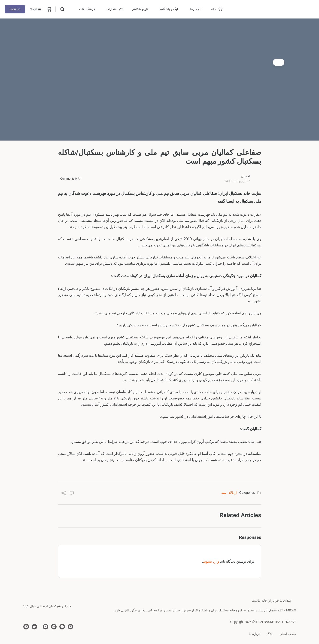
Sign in (36, 9)
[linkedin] (46, 627)
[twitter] (34, 627)
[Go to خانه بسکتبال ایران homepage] (280, 9)
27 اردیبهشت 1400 (237, 181)
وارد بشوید (211, 561)
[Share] (64, 494)
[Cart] (49, 9)
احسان (246, 176)
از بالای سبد (229, 493)
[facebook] (62, 627)
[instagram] (54, 627)
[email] (70, 627)
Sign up (15, 9)
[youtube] (26, 627)
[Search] (62, 9)
